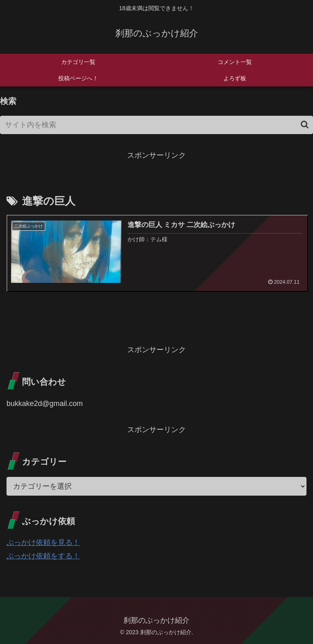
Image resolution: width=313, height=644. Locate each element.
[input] (156, 125)
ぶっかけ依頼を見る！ (43, 543)
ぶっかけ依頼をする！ (43, 556)
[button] (305, 125)
